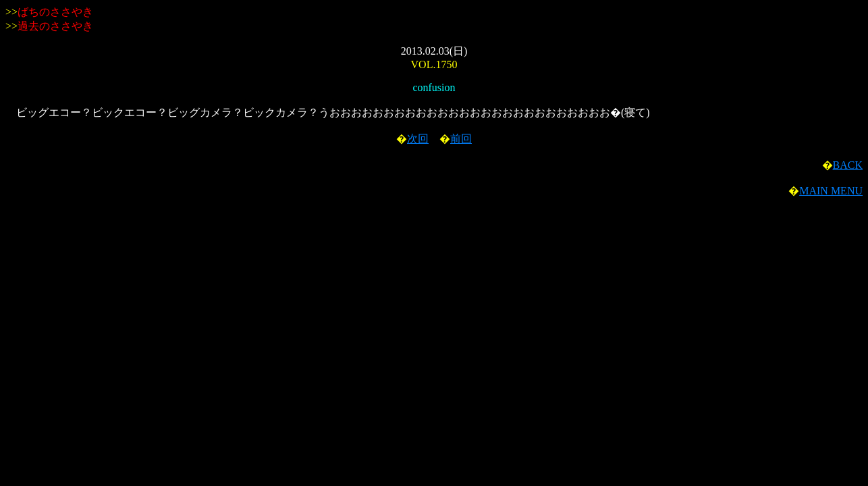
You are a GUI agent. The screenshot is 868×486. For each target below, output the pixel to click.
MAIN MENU (831, 191)
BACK (848, 165)
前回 (461, 139)
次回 (418, 139)
